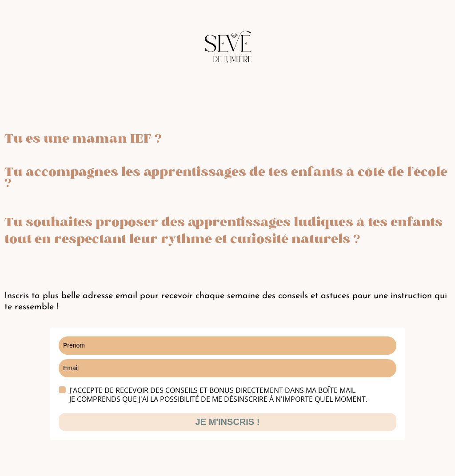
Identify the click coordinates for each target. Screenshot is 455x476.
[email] (227, 368)
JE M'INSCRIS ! (228, 422)
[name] (227, 346)
